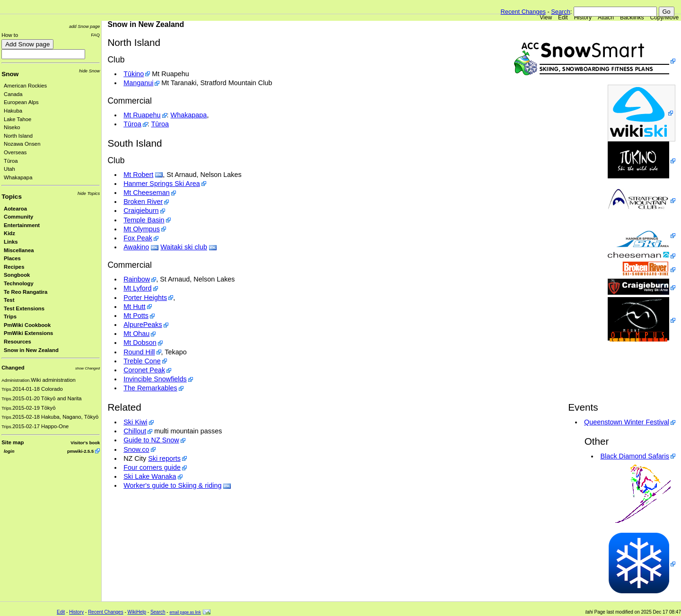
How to (10, 35)
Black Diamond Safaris (635, 456)
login (9, 451)
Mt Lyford (137, 288)
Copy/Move (665, 18)
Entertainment (22, 225)
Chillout (135, 431)
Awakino (136, 247)
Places (12, 258)
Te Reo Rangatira (26, 292)
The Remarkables (150, 388)
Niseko (12, 127)
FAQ (95, 35)
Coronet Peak (144, 370)
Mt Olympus (142, 229)
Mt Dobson (140, 343)
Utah (9, 169)
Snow (10, 74)
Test (9, 300)
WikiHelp (137, 612)
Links (11, 242)
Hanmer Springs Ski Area (162, 184)
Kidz (9, 233)
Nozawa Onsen (22, 144)
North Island (18, 136)
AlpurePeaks (143, 325)
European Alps (21, 102)
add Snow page (84, 26)
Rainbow (137, 279)
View (546, 18)
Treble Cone (142, 361)
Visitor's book (85, 443)
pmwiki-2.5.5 (80, 451)
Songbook (17, 275)
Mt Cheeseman (147, 193)
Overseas (15, 152)
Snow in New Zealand (31, 350)
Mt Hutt (134, 307)
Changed (13, 368)
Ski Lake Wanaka (150, 476)
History (583, 18)
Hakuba (13, 111)
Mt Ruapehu (142, 115)
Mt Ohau (136, 334)
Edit (563, 18)
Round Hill (139, 352)
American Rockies (25, 86)
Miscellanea (19, 250)
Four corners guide (152, 467)
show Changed (87, 368)
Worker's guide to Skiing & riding (172, 485)
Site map (13, 442)
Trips (10, 317)
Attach (606, 18)
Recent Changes (523, 12)
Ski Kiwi (135, 422)
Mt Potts (136, 316)
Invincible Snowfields (155, 379)
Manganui (138, 83)
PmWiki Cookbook (27, 325)
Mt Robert (138, 175)
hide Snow (89, 71)
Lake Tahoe (17, 119)
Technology (19, 283)
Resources (17, 342)
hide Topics (89, 193)
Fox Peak (138, 238)
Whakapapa (18, 177)
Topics (12, 197)
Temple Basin (144, 220)
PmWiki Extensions (28, 333)
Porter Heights (145, 298)
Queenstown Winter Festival (627, 422)
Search (561, 12)
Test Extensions (24, 308)
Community (18, 217)
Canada (13, 94)
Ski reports (164, 458)
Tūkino (134, 74)
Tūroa (11, 161)
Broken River (143, 202)
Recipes (14, 267)
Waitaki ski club (184, 247)
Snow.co (136, 449)
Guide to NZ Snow (151, 440)
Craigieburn (141, 211)
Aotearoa (15, 209)
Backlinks (632, 18)
